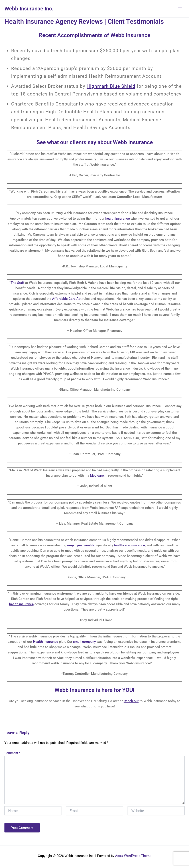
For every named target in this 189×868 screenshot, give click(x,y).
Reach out (131, 701)
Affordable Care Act (67, 299)
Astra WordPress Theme (133, 856)
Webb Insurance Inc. (29, 9)
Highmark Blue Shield (111, 86)
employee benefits (81, 545)
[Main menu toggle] (180, 9)
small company (84, 642)
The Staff (17, 283)
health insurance (118, 219)
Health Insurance (46, 642)
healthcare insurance (129, 545)
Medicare (97, 476)
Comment (12, 753)
